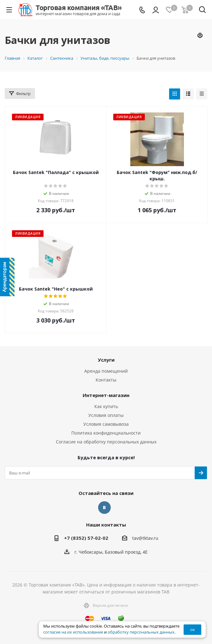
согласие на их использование (73, 632)
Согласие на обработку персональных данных (106, 442)
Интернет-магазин (106, 395)
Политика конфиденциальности (106, 433)
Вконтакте (104, 508)
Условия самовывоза (106, 424)
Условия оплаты (106, 415)
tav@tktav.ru (145, 538)
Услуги (106, 360)
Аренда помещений (106, 371)
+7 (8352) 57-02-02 (86, 538)
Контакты (106, 380)
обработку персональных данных (141, 632)
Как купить (106, 406)
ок (193, 629)
